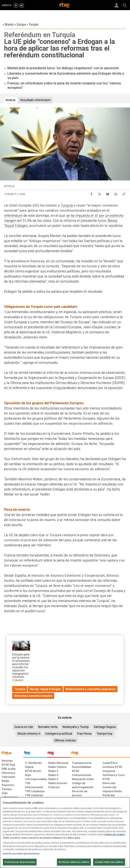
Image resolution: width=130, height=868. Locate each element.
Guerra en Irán (24, 727)
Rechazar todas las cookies (74, 862)
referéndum (13, 216)
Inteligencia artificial (59, 734)
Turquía (67, 205)
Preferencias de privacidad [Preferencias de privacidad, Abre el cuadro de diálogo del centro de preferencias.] (20, 862)
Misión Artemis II (29, 734)
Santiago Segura (105, 727)
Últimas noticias (65, 740)
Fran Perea (84, 734)
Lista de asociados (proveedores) (21, 854)
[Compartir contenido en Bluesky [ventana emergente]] (108, 193)
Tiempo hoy (104, 734)
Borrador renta (48, 727)
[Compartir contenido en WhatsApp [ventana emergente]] (116, 193)
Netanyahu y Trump (76, 727)
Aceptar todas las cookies (109, 862)
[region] (65, 833)
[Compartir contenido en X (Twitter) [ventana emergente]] (100, 193)
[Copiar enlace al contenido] (124, 193)
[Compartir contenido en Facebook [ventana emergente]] (91, 193)
